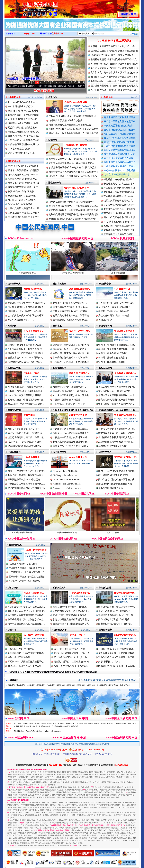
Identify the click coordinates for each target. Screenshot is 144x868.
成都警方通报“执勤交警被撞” (113, 446)
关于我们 (39, 744)
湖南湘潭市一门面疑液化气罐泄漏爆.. (26, 353)
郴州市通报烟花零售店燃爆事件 (120, 117)
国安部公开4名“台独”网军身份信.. (115, 624)
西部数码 (75, 726)
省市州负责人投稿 (35, 97)
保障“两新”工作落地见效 (20, 204)
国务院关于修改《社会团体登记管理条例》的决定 (73, 176)
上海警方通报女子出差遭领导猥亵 (24, 345)
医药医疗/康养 (105, 630)
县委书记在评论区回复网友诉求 (120, 130)
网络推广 (134, 97)
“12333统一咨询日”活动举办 (22, 200)
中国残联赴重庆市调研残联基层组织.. (26, 615)
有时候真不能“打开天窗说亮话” (114, 475)
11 (67, 82)
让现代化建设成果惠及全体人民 (24, 208)
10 (64, 82)
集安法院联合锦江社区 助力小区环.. (116, 404)
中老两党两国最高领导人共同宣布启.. (26, 488)
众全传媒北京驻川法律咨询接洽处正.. (26, 315)
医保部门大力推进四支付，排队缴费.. (117, 666)
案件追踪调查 (14, 368)
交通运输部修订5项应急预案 (22, 196)
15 (83, 82)
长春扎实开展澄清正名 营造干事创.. (71, 442)
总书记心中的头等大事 (75, 102)
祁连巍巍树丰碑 (122, 289)
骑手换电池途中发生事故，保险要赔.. (71, 315)
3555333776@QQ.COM (26, 34)
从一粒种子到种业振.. (34, 635)
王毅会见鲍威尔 (31, 457)
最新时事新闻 (14, 161)
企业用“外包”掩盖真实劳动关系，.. (70, 303)
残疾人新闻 (13, 588)
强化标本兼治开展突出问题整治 (24, 115)
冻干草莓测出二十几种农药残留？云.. (27, 572)
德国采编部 (71, 685)
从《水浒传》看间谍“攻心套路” (18, 86)
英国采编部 (61, 685)
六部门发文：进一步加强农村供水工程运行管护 (114, 73)
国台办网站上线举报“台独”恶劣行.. (116, 619)
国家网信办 (111, 724)
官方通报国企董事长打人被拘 (119, 158)
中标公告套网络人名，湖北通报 (120, 170)
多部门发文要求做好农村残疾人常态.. (26, 607)
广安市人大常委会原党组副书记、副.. (117, 429)
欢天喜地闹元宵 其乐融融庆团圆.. (24, 446)
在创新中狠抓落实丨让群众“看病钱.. (116, 649)
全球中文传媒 (28, 8)
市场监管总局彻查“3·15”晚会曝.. (24, 581)
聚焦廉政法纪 (55, 183)
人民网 (16, 726)
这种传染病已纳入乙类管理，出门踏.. (117, 657)
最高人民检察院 (59, 724)
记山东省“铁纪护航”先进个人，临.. (71, 657)
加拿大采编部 (125, 685)
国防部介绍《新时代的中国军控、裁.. (117, 480)
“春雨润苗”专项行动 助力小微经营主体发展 (112, 55)
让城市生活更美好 (78, 415)
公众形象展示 (60, 630)
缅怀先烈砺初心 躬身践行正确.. (23, 136)
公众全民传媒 (14, 284)
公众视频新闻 (105, 284)
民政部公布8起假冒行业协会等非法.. (26, 391)
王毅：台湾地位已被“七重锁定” (114, 611)
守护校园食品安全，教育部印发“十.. (71, 611)
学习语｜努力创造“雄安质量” (113, 353)
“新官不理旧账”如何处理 (76, 188)
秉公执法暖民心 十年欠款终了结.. (115, 391)
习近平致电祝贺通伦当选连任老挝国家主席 (70, 125)
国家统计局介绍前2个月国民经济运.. (71, 391)
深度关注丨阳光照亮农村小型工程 (24, 666)
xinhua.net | (49, 731)
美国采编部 (41, 685)
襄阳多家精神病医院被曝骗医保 (120, 150)
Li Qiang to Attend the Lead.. (66, 475)
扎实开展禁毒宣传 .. (34, 331)
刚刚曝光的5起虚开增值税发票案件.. (26, 387)
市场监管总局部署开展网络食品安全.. (27, 568)
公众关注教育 (59, 588)
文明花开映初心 (77, 635)
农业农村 (12, 630)
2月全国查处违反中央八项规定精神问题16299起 (72, 219)
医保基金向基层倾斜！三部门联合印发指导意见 (114, 86)
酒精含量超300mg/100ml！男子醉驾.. (26, 358)
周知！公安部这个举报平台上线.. (120, 220)
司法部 (103, 724)
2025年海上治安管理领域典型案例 (24, 395)
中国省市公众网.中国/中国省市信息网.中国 (73, 410)
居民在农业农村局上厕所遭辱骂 (120, 134)
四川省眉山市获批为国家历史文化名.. (117, 437)
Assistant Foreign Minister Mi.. (67, 484)
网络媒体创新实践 (33, 289)
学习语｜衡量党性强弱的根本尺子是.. (117, 349)
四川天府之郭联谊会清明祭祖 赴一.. (25, 429)
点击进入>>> (57, 34)
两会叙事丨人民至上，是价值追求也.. (71, 362)
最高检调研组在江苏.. (125, 373)
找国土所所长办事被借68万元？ (120, 162)
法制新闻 (53, 140)
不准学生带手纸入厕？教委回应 (120, 121)
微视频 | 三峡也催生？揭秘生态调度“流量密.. (81, 86)
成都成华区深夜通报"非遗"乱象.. (120, 154)
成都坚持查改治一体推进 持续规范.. (116, 442)
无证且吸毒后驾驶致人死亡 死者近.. (71, 311)
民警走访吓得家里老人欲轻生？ (119, 228)
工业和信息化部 (81, 724)
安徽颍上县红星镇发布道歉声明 (119, 232)
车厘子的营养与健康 (37, 550)
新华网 (23, 726)
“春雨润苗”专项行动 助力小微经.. (69, 387)
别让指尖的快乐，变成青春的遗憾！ (26, 307)
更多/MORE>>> (91, 97)
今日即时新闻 (14, 97)
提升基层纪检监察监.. (125, 415)
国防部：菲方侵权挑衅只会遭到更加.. (117, 471)
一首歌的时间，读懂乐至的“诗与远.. (116, 303)
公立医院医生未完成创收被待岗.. (120, 138)
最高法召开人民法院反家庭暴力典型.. (117, 400)
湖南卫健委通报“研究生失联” (118, 126)
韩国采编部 (81, 685)
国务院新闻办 (121, 724)
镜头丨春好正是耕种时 (19, 657)
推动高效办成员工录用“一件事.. (24, 123)
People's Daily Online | (35, 731)
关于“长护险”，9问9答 (109, 662)
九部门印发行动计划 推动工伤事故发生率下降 (113, 90)
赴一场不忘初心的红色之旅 (21, 102)
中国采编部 (11, 685)
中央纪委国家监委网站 (32, 724)
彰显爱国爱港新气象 (124, 593)
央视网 (29, 726)
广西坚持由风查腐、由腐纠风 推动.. (71, 437)
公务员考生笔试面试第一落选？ (120, 166)
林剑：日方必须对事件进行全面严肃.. (26, 471)
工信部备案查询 (45, 726)
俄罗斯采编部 (113, 685)
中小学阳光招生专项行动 (20, 106)
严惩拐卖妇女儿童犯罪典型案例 (24, 140)
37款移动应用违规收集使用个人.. (24, 144)
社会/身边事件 (14, 410)
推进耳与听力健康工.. (34, 593)
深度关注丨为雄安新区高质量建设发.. (71, 433)
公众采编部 (48, 744)
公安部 (91, 724)
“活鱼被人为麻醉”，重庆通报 (23, 564)
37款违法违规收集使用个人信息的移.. (26, 303)
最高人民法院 (47, 724)
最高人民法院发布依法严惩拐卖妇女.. (117, 387)
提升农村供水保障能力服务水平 (24, 217)
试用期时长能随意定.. (80, 289)
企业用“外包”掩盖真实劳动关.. (23, 119)
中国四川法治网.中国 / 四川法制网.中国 (117, 410)
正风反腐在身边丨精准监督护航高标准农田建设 (114, 51)
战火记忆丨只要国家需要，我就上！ (72, 653)
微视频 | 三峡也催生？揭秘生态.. (114, 311)
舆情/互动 (108, 97)
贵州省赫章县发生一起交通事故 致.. (25, 349)
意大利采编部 (102, 685)
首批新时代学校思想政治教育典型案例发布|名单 (114, 64)
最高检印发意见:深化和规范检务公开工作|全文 (114, 59)
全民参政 (57, 326)
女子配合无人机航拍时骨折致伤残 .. (71, 320)
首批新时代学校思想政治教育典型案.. (71, 624)
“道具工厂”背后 (31, 373)
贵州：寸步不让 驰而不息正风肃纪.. (71, 446)
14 (79, 82)
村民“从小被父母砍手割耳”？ (118, 224)
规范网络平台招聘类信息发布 (22, 128)
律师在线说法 (59, 284)
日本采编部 (51, 685)
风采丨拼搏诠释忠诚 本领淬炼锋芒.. (71, 666)
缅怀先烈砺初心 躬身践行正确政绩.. (25, 433)
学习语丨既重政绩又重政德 (112, 362)
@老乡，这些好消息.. (80, 331)
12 (71, 82)
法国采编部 (91, 685)
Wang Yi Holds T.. (78, 457)
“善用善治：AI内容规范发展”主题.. (25, 311)
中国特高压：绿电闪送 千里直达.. (69, 404)
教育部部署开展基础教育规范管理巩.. (71, 619)
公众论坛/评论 (105, 326)
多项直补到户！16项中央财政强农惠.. (26, 653)
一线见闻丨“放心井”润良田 (21, 649)
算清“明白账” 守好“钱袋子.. (21, 192)
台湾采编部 (31, 685)
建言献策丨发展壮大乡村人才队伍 (70, 349)
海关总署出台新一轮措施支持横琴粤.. (117, 607)
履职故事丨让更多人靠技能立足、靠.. (71, 353)
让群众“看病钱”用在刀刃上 (21, 153)
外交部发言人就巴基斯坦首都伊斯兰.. (26, 484)
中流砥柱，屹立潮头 (124, 331)
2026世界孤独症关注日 (19, 149)
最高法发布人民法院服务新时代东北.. (117, 395)
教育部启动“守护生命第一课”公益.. (70, 607)
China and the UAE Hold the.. (66, 471)
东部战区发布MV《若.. (126, 457)
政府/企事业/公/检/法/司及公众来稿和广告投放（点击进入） (108, 680)
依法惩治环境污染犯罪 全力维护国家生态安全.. (72, 163)
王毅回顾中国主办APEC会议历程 (24, 480)
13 (75, 82)
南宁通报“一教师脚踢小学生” (118, 175)
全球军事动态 (105, 452)
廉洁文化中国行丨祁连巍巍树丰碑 (47, 86)
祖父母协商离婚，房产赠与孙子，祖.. (26, 437)
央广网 (35, 726)
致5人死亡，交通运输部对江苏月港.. (26, 404)
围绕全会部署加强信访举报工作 (24, 183)
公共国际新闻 (59, 452)
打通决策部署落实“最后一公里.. (24, 187)
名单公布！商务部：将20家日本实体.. (26, 475)
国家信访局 (132, 724)
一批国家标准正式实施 (75, 145)
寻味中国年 (29, 415)
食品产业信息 (15, 545)
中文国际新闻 (14, 452)
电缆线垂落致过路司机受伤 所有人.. (71, 307)
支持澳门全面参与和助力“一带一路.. (116, 615)
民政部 (97, 724)
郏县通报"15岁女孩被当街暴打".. (120, 142)
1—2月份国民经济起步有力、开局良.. (71, 395)
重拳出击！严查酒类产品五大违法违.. (27, 577)
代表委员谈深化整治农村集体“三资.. (71, 358)
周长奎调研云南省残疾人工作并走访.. (26, 611)
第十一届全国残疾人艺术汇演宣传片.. (26, 624)
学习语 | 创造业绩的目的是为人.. (114, 358)
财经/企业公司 (60, 368)
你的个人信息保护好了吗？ (21, 320)
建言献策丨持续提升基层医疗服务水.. (71, 345)
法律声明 (57, 744)
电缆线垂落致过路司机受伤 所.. (23, 132)
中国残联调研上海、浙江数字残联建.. (26, 619)
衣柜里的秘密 (105, 320)
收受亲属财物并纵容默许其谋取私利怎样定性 (71, 202)
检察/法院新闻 (105, 368)
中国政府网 (70, 724)
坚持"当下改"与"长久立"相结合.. (24, 111)
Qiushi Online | (19, 731)
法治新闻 (12, 326)
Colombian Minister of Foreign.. (67, 480)
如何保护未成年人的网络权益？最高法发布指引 (114, 77)
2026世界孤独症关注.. (125, 635)
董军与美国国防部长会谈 (111, 488)
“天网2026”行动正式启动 (114, 40)
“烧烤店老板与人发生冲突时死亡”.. (25, 362)
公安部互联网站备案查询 (61, 726)
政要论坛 (53, 97)
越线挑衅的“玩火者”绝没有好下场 (115, 484)
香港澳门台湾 (105, 588)
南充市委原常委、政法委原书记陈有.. (117, 433)
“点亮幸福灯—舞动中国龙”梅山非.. (25, 442)
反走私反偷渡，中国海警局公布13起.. (26, 400)
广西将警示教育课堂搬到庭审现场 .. (71, 429)
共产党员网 (18, 724)
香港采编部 (21, 685)
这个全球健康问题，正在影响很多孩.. (117, 653)
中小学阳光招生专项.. (80, 593)
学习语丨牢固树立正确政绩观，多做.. (117, 345)
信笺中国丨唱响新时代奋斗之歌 (69, 649)
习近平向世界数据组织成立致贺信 (66, 120)
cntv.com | (58, 731)
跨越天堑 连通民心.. (79, 373)
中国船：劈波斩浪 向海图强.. (67, 400)
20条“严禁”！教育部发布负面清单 (70, 615)
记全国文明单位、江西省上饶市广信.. (72, 662)
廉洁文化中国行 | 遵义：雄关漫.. (114, 315)
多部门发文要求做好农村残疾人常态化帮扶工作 (114, 68)
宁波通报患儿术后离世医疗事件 (120, 146)
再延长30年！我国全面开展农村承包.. (26, 662)
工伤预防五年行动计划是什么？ (24, 213)
